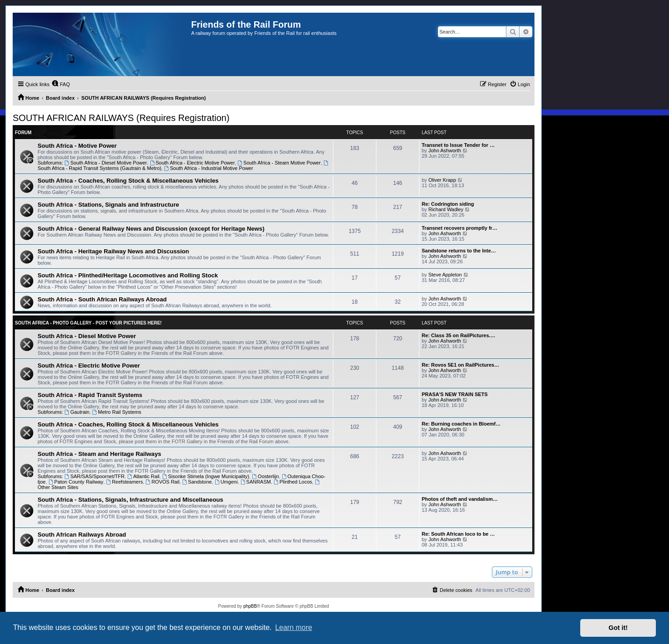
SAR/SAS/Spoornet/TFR (94, 476)
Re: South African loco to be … (458, 534)
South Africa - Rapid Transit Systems (90, 395)
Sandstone (197, 482)
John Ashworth (445, 150)
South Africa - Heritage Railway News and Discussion (113, 251)
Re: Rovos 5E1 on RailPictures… (460, 365)
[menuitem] (61, 84)
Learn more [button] (294, 627)
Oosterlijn (265, 476)
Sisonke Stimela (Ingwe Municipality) (206, 476)
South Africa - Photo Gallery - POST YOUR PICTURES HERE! (88, 323)
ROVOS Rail (163, 482)
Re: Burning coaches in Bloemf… (461, 424)
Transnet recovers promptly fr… (460, 228)
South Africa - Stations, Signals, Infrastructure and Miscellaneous (130, 500)
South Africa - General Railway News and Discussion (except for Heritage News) (151, 229)
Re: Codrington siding (448, 204)
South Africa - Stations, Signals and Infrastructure (108, 205)
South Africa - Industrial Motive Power (208, 168)
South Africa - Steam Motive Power (279, 163)
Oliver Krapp (442, 180)
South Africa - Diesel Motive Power (106, 163)
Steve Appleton (445, 275)
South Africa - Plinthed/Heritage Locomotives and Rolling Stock (128, 275)
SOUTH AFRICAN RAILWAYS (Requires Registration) (121, 118)
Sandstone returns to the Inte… (459, 251)
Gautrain (77, 412)
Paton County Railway (76, 482)
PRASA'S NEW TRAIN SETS (455, 394)
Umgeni (226, 482)
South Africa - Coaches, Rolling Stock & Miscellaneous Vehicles (128, 181)
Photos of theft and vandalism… (460, 499)
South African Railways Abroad (82, 535)
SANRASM (256, 482)
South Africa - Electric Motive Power (193, 163)
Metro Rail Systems (116, 412)
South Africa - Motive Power (77, 146)
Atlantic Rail (143, 476)
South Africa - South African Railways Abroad (102, 299)
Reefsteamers (124, 482)
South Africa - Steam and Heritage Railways (99, 454)
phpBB (250, 606)
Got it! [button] (618, 628)
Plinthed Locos (293, 482)
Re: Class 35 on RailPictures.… (459, 335)
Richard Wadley (446, 209)
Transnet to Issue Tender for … (458, 145)
